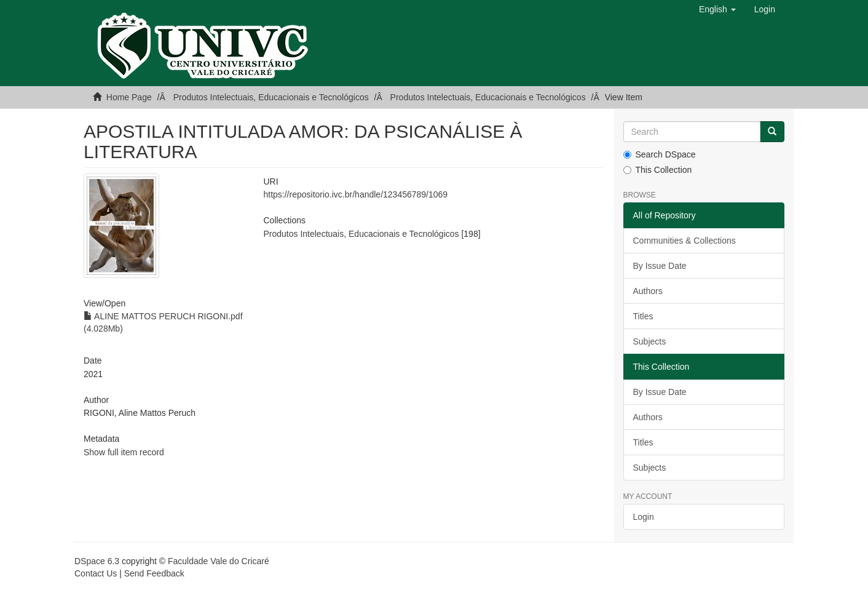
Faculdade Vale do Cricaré (219, 561)
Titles (643, 316)
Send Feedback (154, 573)
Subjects (650, 341)
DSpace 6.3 (97, 561)
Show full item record (124, 452)
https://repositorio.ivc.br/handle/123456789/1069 (355, 194)
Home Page (129, 97)
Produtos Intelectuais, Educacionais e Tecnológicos (271, 97)
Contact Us (96, 573)
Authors (648, 291)
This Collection (658, 170)
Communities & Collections (685, 241)
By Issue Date (660, 266)
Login (644, 517)
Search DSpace (660, 154)
